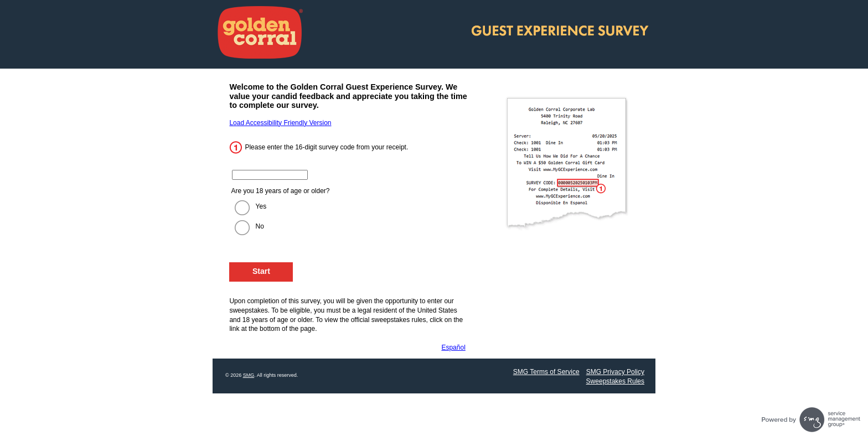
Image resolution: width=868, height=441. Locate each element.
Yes (261, 206)
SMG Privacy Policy (615, 372)
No (260, 226)
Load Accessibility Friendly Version (280, 123)
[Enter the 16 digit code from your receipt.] (270, 175)
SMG (249, 375)
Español (453, 347)
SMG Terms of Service (546, 372)
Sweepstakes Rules (615, 381)
